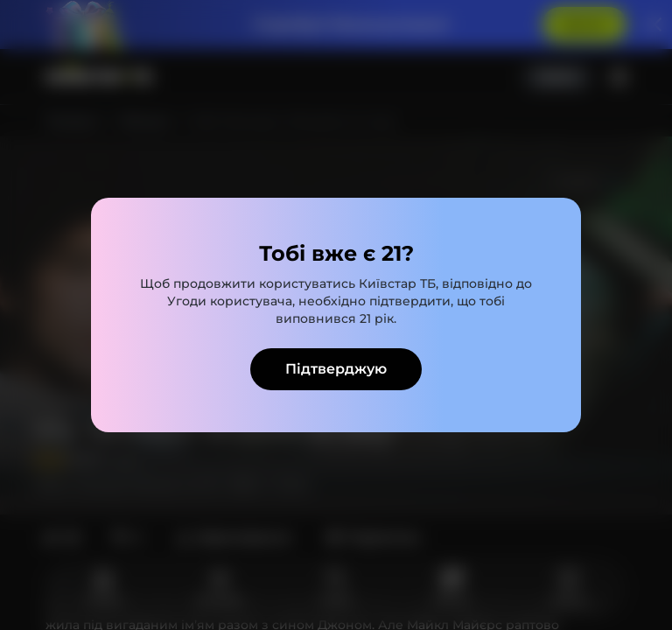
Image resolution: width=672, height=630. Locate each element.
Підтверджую (336, 369)
